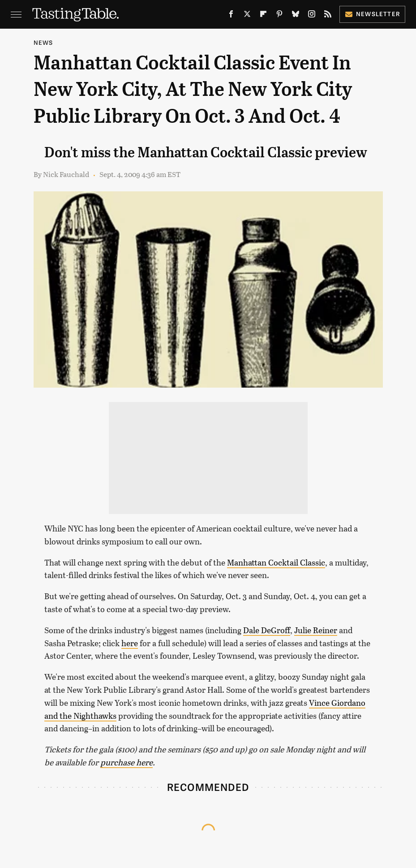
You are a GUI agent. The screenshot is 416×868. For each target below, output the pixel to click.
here (130, 643)
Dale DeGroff (267, 630)
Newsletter (372, 14)
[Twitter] (247, 16)
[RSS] (328, 16)
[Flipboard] (263, 16)
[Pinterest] (279, 16)
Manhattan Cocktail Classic (276, 562)
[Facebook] (231, 16)
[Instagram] (312, 16)
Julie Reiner (316, 630)
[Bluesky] (296, 16)
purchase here (127, 762)
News (43, 42)
